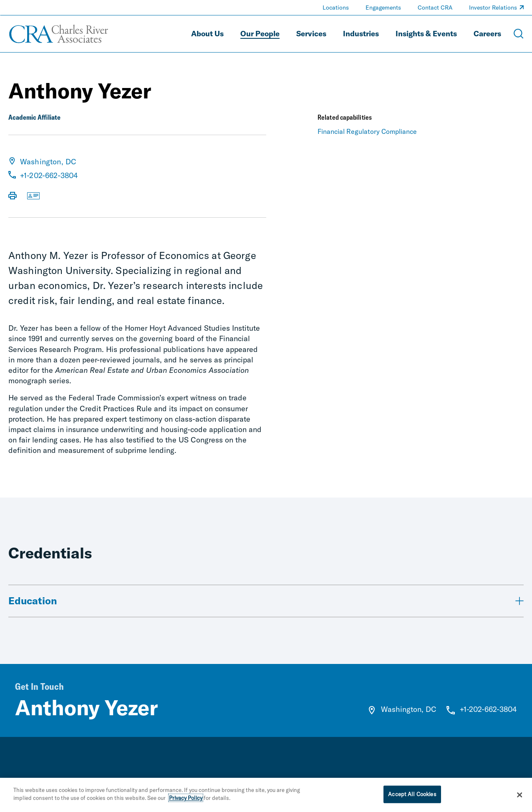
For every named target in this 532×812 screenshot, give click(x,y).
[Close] (519, 795)
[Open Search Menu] (519, 34)
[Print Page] (13, 196)
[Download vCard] (33, 196)
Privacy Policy (186, 798)
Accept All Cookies (412, 794)
